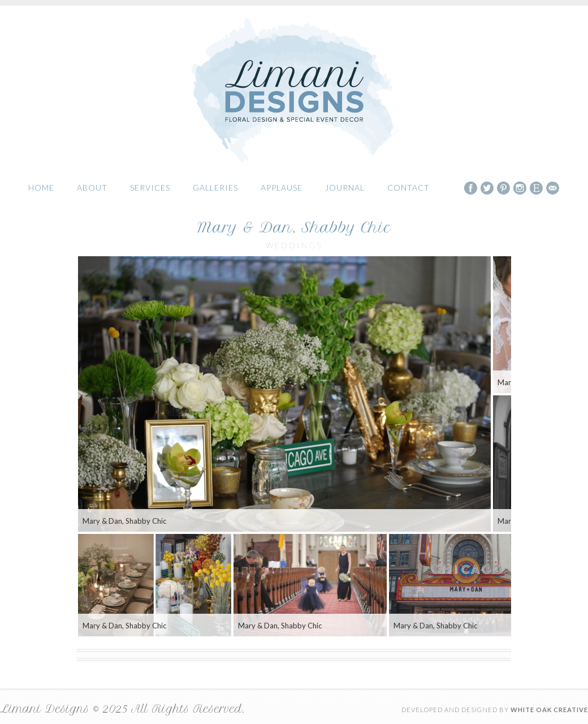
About (92, 188)
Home (41, 188)
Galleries (215, 188)
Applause (282, 188)
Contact (408, 188)
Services (150, 188)
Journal (345, 188)
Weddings (294, 245)
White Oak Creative (549, 710)
